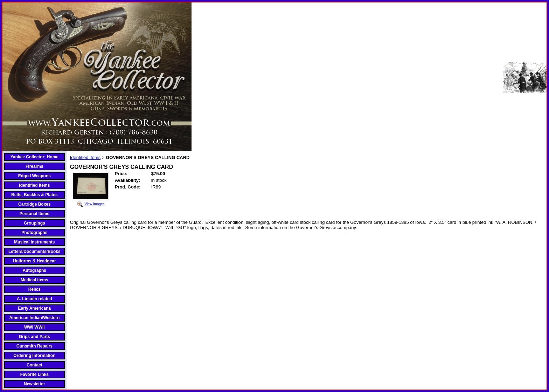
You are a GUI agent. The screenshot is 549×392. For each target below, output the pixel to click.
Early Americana (35, 308)
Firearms (34, 166)
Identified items (85, 157)
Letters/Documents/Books (34, 252)
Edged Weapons (34, 176)
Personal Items (34, 214)
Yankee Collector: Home (34, 157)
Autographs (34, 270)
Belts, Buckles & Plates (34, 195)
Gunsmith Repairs (34, 346)
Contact (34, 365)
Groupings (34, 223)
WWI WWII (34, 327)
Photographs (34, 233)
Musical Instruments (34, 242)
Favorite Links (34, 374)
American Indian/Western (34, 318)
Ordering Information (34, 356)
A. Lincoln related (34, 299)
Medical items (34, 280)
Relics (34, 289)
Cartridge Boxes (34, 204)
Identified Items (34, 185)
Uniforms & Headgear (34, 261)
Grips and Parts (34, 337)
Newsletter (34, 384)
